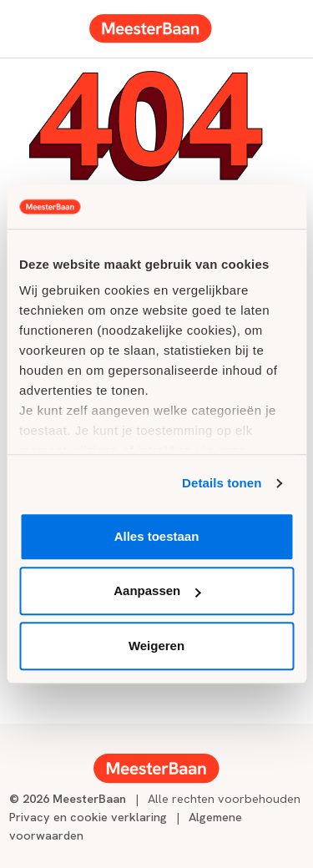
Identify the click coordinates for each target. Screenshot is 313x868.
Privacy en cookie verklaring (88, 817)
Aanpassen (157, 590)
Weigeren (156, 646)
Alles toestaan (157, 536)
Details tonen (222, 483)
